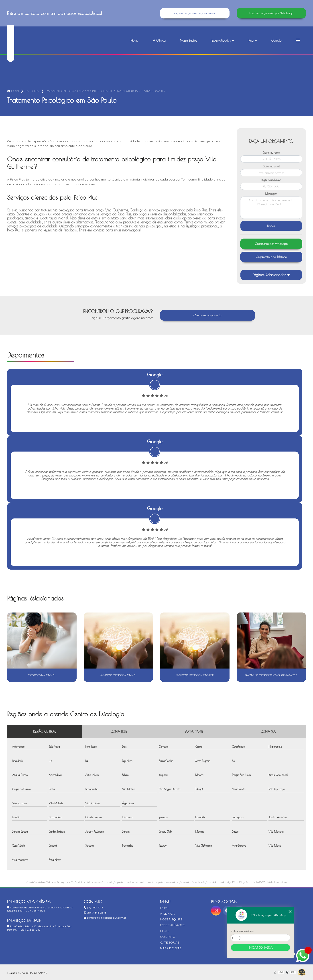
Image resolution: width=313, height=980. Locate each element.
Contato (276, 40)
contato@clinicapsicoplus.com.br (105, 918)
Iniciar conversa (261, 948)
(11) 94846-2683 (95, 913)
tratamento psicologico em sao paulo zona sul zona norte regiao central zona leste (106, 91)
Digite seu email (271, 166)
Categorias (32, 91)
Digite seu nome (271, 153)
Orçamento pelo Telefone (271, 257)
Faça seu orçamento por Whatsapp (271, 13)
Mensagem (271, 194)
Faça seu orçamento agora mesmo (195, 13)
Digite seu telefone (271, 180)
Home (134, 40)
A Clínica (159, 40)
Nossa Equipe (189, 40)
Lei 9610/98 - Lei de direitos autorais (270, 882)
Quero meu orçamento (207, 315)
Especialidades (221, 40)
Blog (251, 40)
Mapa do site (171, 948)
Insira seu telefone (242, 931)
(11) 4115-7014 (93, 907)
